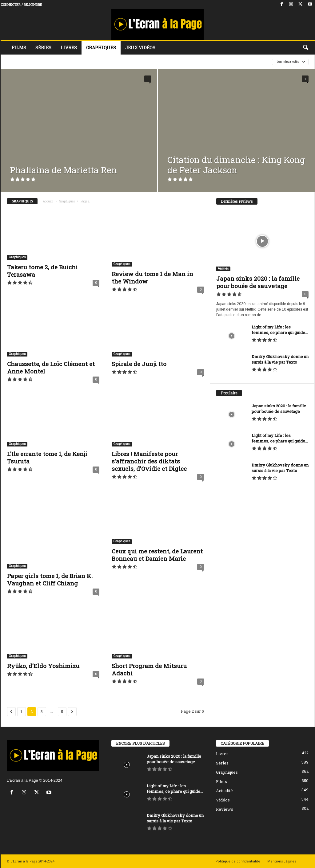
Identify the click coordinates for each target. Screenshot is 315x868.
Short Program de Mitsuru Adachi (149, 669)
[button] (305, 48)
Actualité (224, 791)
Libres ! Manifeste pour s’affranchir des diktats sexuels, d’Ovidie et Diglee (149, 461)
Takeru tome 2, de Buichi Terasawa (42, 271)
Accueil (48, 201)
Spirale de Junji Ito (139, 364)
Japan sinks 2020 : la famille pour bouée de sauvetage (258, 282)
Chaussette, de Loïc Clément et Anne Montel (51, 367)
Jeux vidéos (140, 48)
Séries (43, 48)
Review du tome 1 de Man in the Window (152, 277)
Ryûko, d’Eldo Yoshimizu (43, 666)
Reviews (225, 809)
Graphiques (101, 48)
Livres (69, 48)
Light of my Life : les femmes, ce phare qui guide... (280, 330)
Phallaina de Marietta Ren (63, 170)
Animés (223, 269)
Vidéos (223, 800)
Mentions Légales (282, 861)
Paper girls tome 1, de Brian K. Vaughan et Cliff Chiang (50, 579)
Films (19, 48)
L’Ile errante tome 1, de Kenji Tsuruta (47, 457)
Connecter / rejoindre (21, 4)
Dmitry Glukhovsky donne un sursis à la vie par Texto (280, 359)
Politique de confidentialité (238, 861)
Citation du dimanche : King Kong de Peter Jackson (236, 165)
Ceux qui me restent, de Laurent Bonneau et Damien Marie (157, 555)
